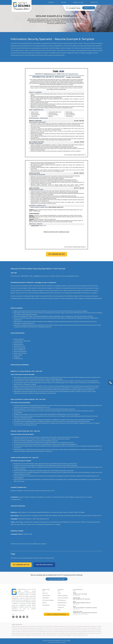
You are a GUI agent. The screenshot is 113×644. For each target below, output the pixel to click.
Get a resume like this (56, 254)
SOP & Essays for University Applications (37, 632)
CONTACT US (94, 2)
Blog (59, 610)
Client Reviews (62, 605)
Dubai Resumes (62, 603)
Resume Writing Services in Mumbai (92, 632)
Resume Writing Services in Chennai (20, 633)
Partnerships (46, 605)
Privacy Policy (58, 642)
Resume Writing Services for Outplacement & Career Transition (38, 628)
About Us (45, 593)
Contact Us (61, 607)
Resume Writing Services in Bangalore (56, 633)
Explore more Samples (44, 565)
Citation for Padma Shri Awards (19, 632)
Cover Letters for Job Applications (62, 628)
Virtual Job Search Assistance (94, 630)
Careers (44, 603)
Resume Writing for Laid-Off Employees (77, 630)
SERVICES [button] (51, 2)
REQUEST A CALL (89, 8)
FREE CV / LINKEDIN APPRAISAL (56, 614)
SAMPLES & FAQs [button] (78, 2)
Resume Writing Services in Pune (93, 633)
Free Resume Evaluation (36, 635)
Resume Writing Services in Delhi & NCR (74, 632)
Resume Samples (63, 596)
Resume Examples (63, 598)
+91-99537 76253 (75, 8)
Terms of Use (51, 642)
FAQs (59, 593)
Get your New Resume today (57, 579)
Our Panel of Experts (48, 600)
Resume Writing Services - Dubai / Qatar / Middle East (84, 628)
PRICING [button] (64, 2)
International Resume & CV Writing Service (42, 626)
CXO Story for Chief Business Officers (55, 632)
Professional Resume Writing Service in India (22, 626)
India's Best (46, 598)
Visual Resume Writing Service (60, 630)
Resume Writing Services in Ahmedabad (21, 635)
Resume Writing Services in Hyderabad (75, 633)
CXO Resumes (62, 600)
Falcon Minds (46, 596)
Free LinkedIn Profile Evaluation (50, 635)
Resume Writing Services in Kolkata (38, 633)
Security (63, 642)
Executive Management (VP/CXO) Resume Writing (65, 626)
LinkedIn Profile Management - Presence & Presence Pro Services (73, 635)
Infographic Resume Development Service (87, 626)
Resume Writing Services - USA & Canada (42, 630)
